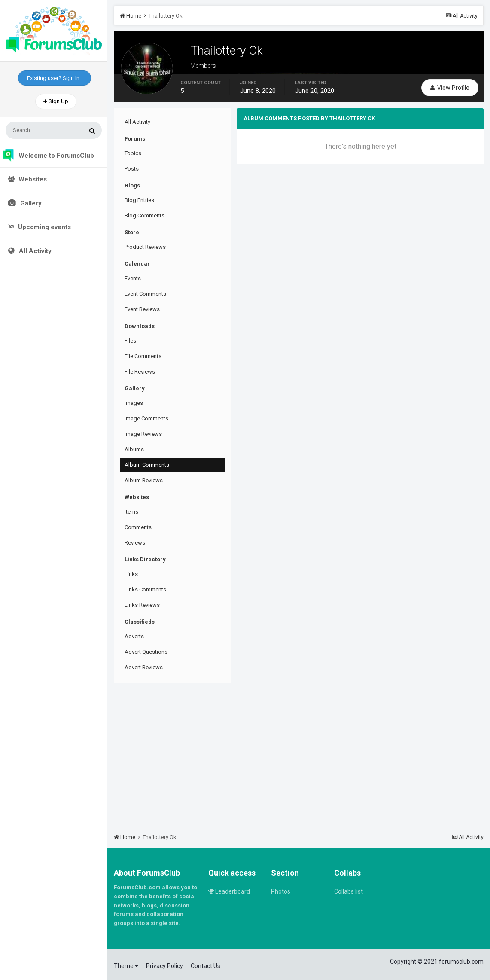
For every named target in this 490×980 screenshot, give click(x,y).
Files (130, 341)
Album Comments (147, 465)
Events (133, 278)
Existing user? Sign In (55, 78)
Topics (133, 153)
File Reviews (140, 372)
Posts (132, 169)
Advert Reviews (144, 667)
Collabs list (348, 891)
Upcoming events (40, 227)
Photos (281, 891)
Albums (134, 449)
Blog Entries (139, 200)
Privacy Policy (164, 966)
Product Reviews (145, 247)
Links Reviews (142, 605)
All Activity (34, 251)
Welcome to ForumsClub (48, 156)
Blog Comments (145, 216)
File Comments (143, 356)
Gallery (30, 203)
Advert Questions (146, 652)
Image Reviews (143, 434)
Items (131, 512)
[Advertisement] (299, 754)
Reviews (135, 543)
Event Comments (145, 294)
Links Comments (145, 590)
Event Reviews (142, 309)
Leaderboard (229, 891)
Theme (126, 966)
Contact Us (205, 966)
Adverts (134, 636)
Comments (138, 527)
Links (131, 574)
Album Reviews (144, 480)
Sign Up (56, 101)
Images (134, 403)
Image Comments (146, 418)
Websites (27, 179)
